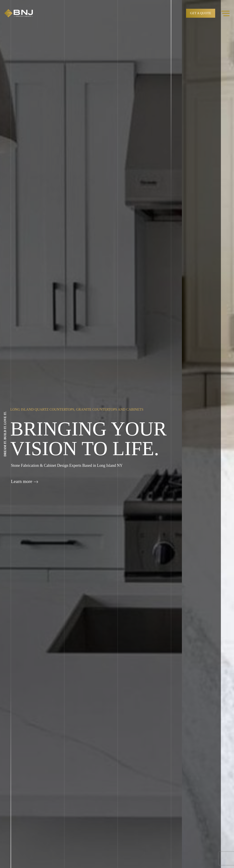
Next (228, 438)
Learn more (25, 482)
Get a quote (201, 13)
